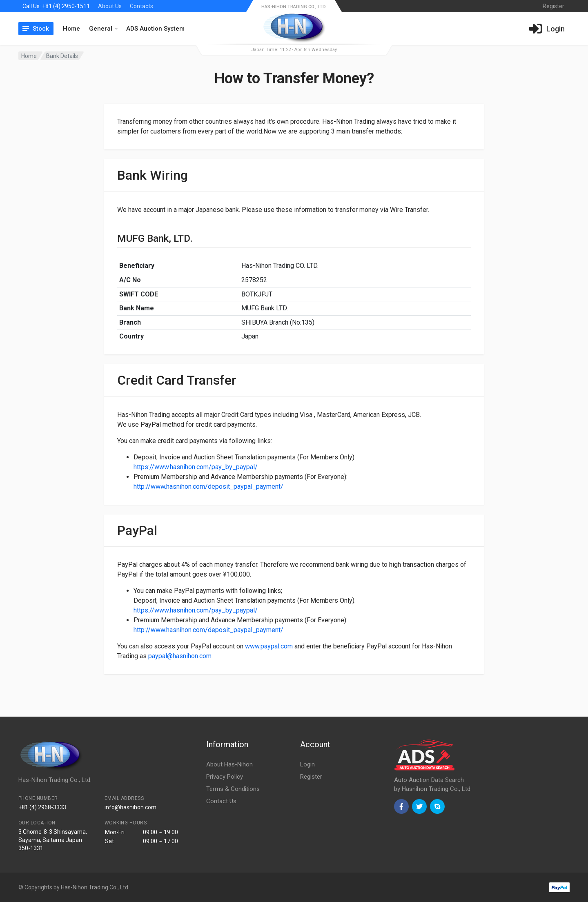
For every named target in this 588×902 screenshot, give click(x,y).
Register (311, 777)
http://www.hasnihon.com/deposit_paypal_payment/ (208, 487)
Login (307, 764)
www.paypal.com (269, 646)
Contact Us (221, 801)
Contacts (141, 6)
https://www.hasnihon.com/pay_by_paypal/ (196, 467)
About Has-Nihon (229, 764)
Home (71, 29)
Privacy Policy (225, 777)
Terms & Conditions (233, 789)
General (103, 29)
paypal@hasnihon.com (180, 656)
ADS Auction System (155, 29)
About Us (110, 6)
